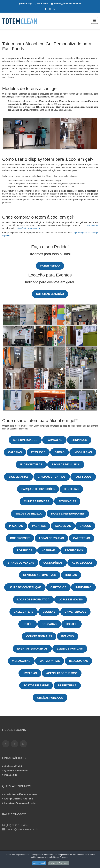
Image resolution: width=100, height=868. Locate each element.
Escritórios (74, 550)
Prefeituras (67, 685)
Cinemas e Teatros (52, 477)
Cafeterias (82, 538)
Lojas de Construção (25, 587)
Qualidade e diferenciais (16, 771)
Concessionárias (39, 636)
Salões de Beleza (28, 514)
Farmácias (54, 440)
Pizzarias (16, 526)
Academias (63, 526)
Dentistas (71, 489)
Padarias (39, 526)
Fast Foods (83, 477)
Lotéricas (25, 550)
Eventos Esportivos (32, 649)
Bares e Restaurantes (68, 514)
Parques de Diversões (38, 489)
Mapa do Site (11, 775)
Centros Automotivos (40, 575)
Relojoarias (78, 661)
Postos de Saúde (36, 685)
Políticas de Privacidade (59, 864)
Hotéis (28, 624)
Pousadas (49, 624)
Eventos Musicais (70, 649)
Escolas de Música (66, 465)
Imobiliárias (83, 452)
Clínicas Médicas (37, 501)
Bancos (85, 526)
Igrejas (71, 575)
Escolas (49, 612)
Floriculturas (31, 465)
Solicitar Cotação (50, 294)
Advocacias (67, 501)
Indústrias (83, 587)
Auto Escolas (82, 563)
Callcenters (24, 612)
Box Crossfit (20, 538)
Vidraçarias (21, 661)
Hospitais (49, 550)
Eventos (68, 636)
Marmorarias (50, 661)
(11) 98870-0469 (42, 4)
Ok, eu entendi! (39, 864)
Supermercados (25, 440)
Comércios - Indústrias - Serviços (21, 794)
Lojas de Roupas (51, 538)
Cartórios (58, 587)
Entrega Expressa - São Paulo (19, 799)
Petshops (38, 452)
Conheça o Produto (14, 766)
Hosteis (72, 624)
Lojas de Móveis (71, 600)
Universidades (75, 612)
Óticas (60, 452)
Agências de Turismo (62, 673)
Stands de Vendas (21, 563)
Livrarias (30, 673)
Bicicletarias (18, 477)
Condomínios (53, 563)
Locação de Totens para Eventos (20, 803)
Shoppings (79, 440)
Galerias (15, 452)
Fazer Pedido (50, 266)
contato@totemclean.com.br (28, 228)
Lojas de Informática (33, 600)
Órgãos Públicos (50, 698)
